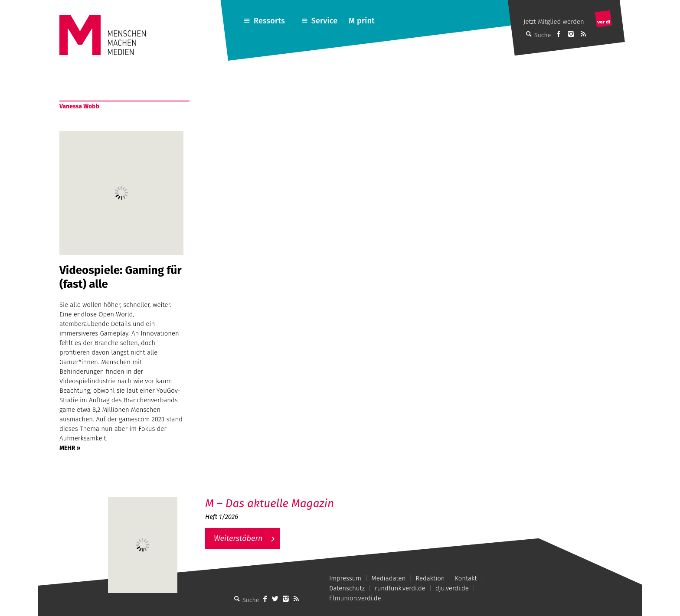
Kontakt (466, 578)
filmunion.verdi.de (355, 598)
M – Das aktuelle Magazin (270, 504)
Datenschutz (347, 588)
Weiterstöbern (238, 538)
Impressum (345, 578)
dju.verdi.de (452, 588)
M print (362, 21)
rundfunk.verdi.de (400, 588)
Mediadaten (388, 578)
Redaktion (430, 578)
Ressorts (269, 21)
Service (325, 21)
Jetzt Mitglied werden (554, 22)
